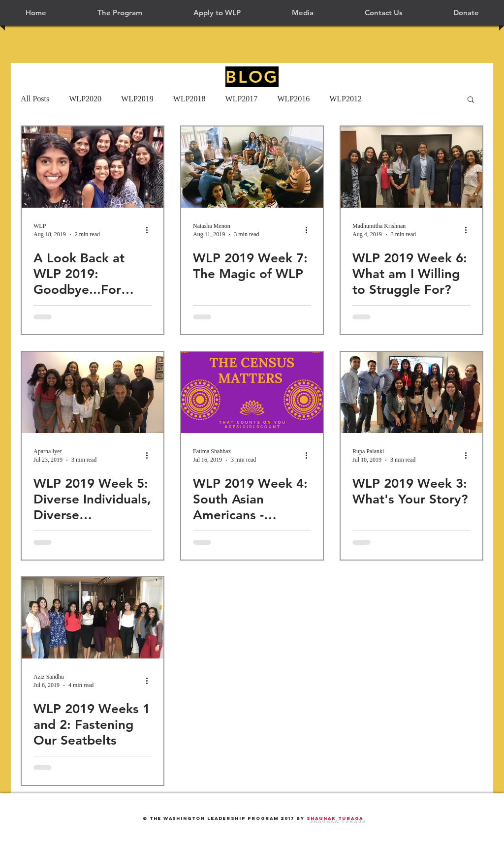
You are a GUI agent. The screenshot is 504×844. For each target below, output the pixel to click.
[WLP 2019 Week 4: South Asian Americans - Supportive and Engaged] (252, 392)
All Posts (35, 99)
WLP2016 (293, 99)
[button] (120, 13)
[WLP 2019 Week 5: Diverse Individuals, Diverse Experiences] (93, 392)
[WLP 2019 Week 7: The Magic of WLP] (252, 167)
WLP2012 (346, 99)
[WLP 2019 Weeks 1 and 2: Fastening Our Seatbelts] (93, 618)
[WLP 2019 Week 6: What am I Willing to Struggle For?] (411, 167)
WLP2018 (189, 99)
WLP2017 (242, 99)
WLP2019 (137, 99)
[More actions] (150, 230)
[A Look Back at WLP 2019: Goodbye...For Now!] (93, 167)
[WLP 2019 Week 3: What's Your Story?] (411, 392)
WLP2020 (85, 99)
